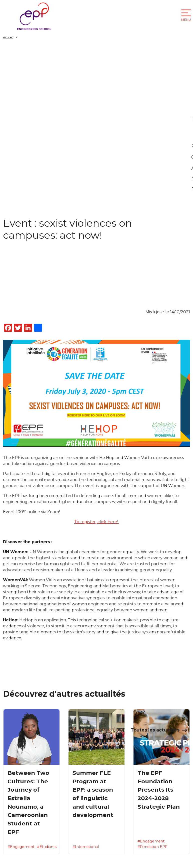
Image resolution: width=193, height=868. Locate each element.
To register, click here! (96, 522)
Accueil (8, 37)
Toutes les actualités (155, 730)
